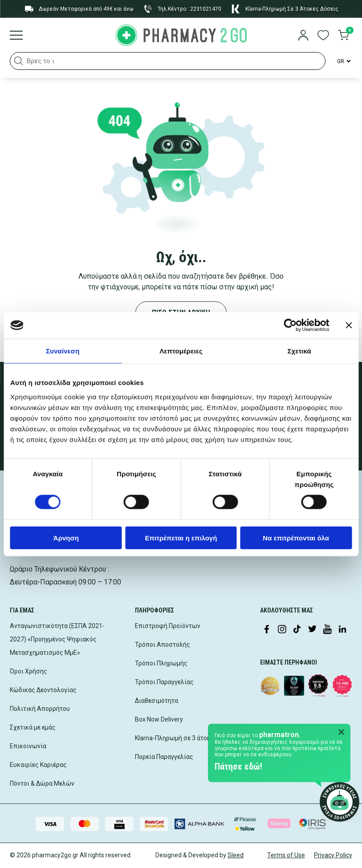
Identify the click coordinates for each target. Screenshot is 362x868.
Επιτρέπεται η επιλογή (181, 537)
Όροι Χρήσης (28, 671)
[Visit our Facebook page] (267, 630)
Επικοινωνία (28, 746)
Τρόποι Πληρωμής (161, 663)
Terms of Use (286, 855)
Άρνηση (66, 537)
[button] (19, 61)
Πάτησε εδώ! (238, 767)
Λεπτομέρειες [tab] (181, 351)
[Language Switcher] (343, 61)
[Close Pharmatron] (342, 733)
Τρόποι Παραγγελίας (164, 682)
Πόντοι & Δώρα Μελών (42, 783)
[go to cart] (343, 36)
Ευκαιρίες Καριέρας (38, 765)
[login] (303, 36)
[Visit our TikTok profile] (297, 630)
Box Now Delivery (159, 719)
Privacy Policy (333, 855)
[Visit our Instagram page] (282, 630)
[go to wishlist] (323, 36)
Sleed (236, 855)
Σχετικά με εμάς (33, 727)
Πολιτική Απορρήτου (40, 709)
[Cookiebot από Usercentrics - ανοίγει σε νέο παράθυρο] (290, 325)
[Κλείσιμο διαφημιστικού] (349, 325)
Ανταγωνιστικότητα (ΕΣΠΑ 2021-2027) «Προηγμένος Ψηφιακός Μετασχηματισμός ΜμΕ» (57, 639)
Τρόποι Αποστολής (163, 645)
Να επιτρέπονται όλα (296, 537)
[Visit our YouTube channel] (327, 630)
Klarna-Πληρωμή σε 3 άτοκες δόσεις (187, 738)
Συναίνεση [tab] (63, 351)
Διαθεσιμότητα (157, 701)
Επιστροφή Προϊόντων (168, 626)
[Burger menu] (16, 36)
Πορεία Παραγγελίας (164, 757)
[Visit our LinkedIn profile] (342, 630)
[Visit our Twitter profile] (312, 630)
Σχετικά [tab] (299, 351)
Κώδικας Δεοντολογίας (43, 690)
